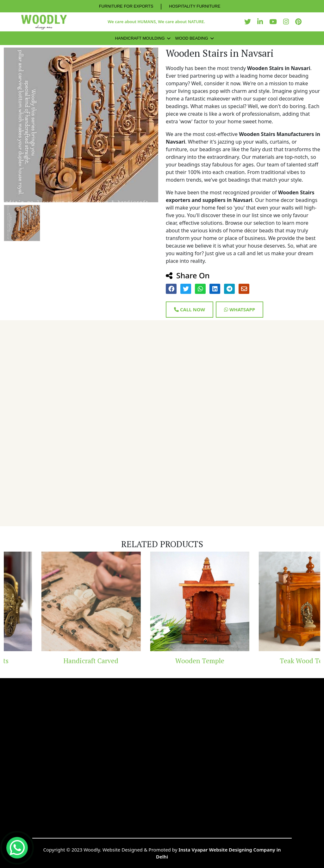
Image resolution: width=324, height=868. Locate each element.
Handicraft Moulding (140, 38)
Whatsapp (240, 309)
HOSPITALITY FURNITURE (195, 6)
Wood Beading (192, 38)
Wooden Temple (225, 661)
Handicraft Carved (117, 661)
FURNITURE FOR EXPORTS (126, 6)
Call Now (190, 309)
